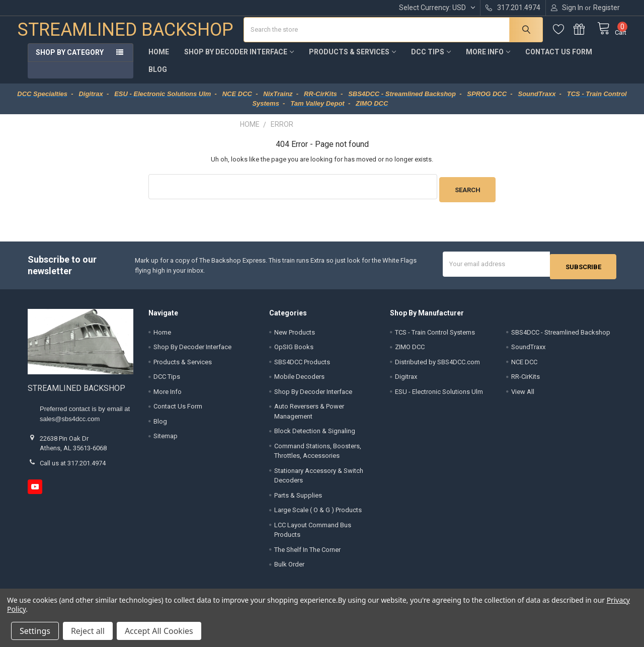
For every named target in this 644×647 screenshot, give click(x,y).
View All (523, 393)
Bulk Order (289, 566)
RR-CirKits (526, 379)
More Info (488, 59)
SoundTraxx (528, 349)
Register (607, 8)
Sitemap (166, 438)
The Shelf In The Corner (307, 551)
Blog (158, 77)
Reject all (88, 631)
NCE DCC (524, 363)
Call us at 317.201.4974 (73, 465)
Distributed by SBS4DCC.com (437, 363)
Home (159, 59)
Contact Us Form (559, 59)
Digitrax (406, 379)
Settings (35, 631)
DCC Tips (431, 59)
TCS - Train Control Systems (435, 334)
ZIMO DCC (410, 349)
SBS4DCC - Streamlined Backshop (561, 334)
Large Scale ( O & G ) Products (318, 512)
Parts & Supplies (298, 497)
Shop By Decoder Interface (239, 59)
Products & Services (352, 59)
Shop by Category (70, 60)
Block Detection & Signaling (315, 433)
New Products (295, 334)
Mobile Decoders (299, 379)
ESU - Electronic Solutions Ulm (439, 393)
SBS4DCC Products (302, 363)
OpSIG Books (294, 349)
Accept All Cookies (159, 631)
